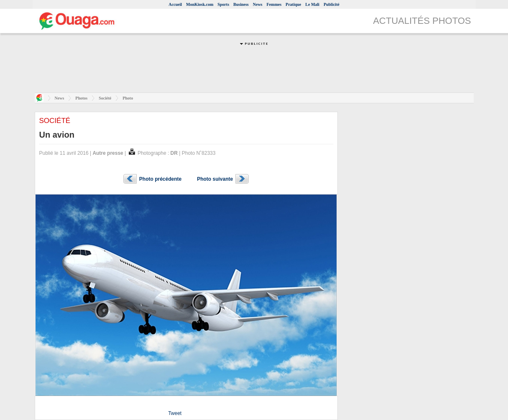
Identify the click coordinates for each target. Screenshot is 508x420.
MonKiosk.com (200, 4)
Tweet (175, 413)
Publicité (332, 4)
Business (241, 4)
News (258, 4)
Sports (223, 4)
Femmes (274, 4)
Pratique (293, 4)
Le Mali (312, 4)
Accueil (175, 4)
